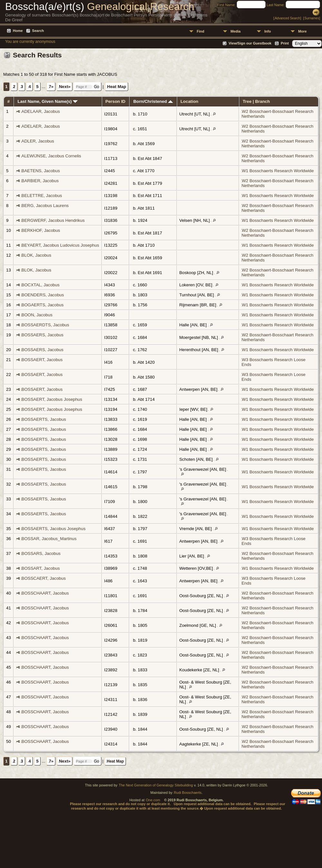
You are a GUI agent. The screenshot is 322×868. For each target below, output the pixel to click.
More (302, 31)
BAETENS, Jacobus (41, 171)
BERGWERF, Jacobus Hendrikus (53, 220)
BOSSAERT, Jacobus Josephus (52, 399)
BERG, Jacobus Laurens (45, 206)
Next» (65, 87)
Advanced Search (287, 18)
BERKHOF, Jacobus (41, 230)
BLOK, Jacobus (37, 255)
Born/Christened (153, 101)
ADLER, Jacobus (38, 141)
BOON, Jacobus (37, 315)
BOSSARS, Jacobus (41, 553)
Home (18, 31)
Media (236, 31)
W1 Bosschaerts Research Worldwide (278, 171)
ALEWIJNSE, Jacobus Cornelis (51, 156)
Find (200, 31)
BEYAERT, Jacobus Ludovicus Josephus (60, 245)
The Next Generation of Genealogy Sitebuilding (156, 785)
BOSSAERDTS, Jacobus (45, 325)
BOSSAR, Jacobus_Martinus (49, 539)
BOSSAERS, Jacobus (43, 335)
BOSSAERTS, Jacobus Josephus (54, 529)
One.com (153, 800)
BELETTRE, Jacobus (42, 196)
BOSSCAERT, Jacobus (44, 578)
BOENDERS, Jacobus (43, 295)
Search (38, 31)
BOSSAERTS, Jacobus (44, 419)
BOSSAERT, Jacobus (42, 360)
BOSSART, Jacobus (41, 568)
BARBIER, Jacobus (40, 181)
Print (285, 43)
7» (51, 87)
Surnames (312, 18)
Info (268, 31)
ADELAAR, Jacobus (41, 111)
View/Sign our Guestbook (250, 43)
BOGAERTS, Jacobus (43, 305)
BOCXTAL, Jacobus (41, 285)
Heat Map (117, 87)
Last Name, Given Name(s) (48, 101)
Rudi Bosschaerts (188, 793)
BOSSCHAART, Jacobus (45, 593)
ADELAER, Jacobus (41, 126)
